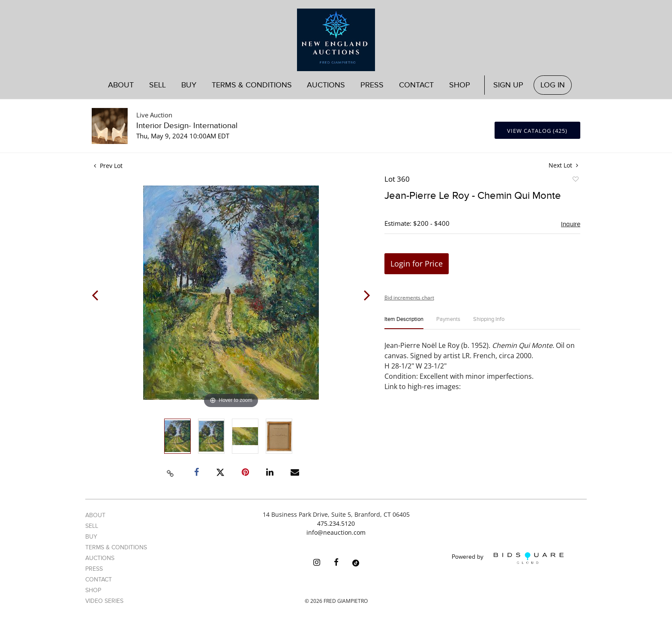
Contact (416, 85)
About (121, 85)
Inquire (571, 224)
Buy (189, 85)
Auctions (326, 85)
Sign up (508, 85)
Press (372, 85)
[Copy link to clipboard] (171, 472)
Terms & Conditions (252, 85)
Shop (460, 85)
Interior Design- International (187, 126)
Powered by (508, 558)
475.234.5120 (336, 523)
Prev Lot (108, 166)
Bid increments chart (409, 298)
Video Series (104, 601)
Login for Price (417, 264)
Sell (157, 85)
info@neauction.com (336, 532)
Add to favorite (575, 180)
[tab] (404, 323)
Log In (553, 85)
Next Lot (563, 165)
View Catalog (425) (537, 131)
